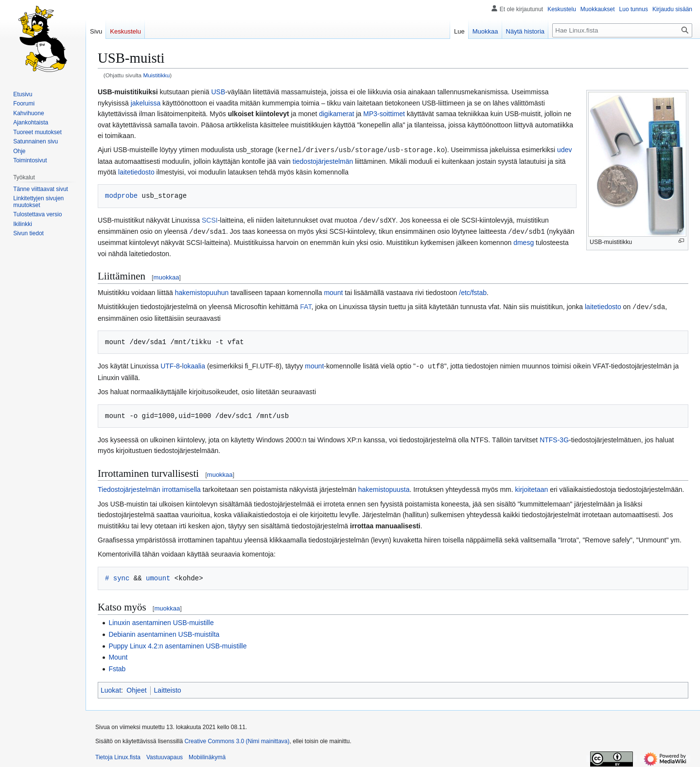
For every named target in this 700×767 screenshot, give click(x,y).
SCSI (210, 220)
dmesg (524, 241)
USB (218, 92)
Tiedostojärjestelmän (129, 487)
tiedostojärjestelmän (323, 161)
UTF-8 (170, 364)
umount (158, 576)
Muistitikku (156, 75)
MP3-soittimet (384, 114)
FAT (306, 305)
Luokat (111, 688)
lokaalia (194, 364)
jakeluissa (146, 103)
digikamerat (336, 114)
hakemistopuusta (384, 487)
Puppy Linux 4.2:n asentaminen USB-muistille (177, 644)
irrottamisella (182, 487)
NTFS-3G (554, 437)
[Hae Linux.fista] (622, 30)
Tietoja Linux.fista (118, 755)
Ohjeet (136, 688)
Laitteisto (168, 688)
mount (333, 291)
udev (564, 150)
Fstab (117, 666)
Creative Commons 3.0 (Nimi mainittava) (237, 739)
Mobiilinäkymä (207, 755)
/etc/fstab (473, 291)
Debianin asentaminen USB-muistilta (164, 632)
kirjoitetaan (532, 487)
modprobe (121, 195)
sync (122, 576)
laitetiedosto (136, 172)
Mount (118, 655)
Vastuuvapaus (165, 755)
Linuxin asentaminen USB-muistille (161, 620)
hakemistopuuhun (202, 291)
